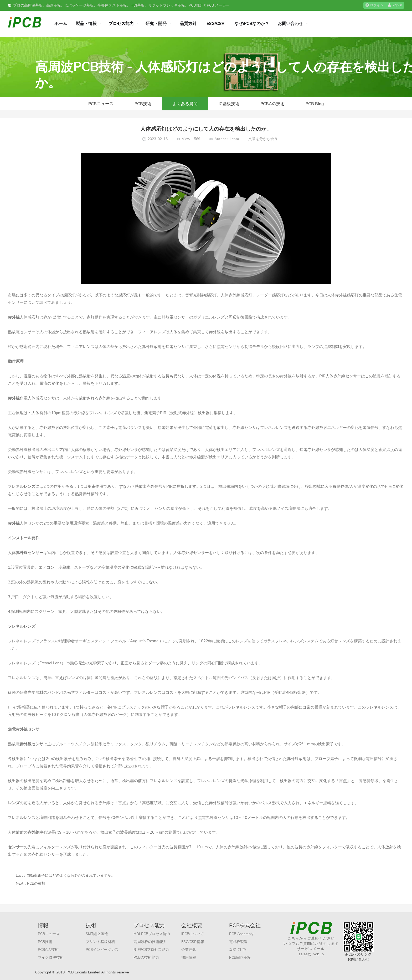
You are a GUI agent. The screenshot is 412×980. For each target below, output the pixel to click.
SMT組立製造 (97, 934)
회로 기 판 (238, 950)
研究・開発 (156, 24)
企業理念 (189, 950)
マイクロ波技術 (51, 958)
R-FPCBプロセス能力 (151, 950)
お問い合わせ (290, 24)
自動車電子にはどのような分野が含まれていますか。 (71, 876)
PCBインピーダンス (102, 950)
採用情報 (189, 958)
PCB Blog (315, 104)
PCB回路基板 (240, 958)
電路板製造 (238, 942)
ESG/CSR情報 (193, 942)
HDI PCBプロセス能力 (152, 934)
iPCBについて (193, 934)
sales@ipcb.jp (311, 954)
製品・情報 (86, 24)
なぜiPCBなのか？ (252, 24)
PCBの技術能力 (146, 958)
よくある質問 (185, 104)
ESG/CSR (215, 24)
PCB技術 (143, 104)
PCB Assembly (241, 934)
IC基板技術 (229, 104)
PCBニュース (101, 104)
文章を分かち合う (263, 139)
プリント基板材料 (100, 942)
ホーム (61, 24)
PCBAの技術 (272, 104)
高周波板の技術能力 (150, 942)
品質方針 (188, 24)
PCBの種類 (36, 883)
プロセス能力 (121, 24)
